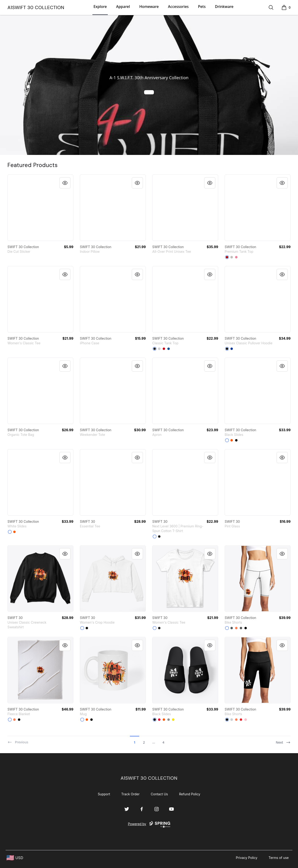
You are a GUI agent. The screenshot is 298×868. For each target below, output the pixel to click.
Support (104, 794)
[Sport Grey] (159, 349)
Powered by (149, 824)
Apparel (123, 7)
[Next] (283, 740)
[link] (40, 208)
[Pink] (246, 720)
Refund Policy (190, 794)
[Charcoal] (241, 628)
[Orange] (232, 440)
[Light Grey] (232, 720)
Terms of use (279, 858)
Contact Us (159, 794)
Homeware (149, 7)
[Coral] (236, 628)
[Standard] (227, 628)
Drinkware (224, 7)
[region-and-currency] (15, 858)
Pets (202, 7)
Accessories (178, 7)
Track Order (130, 794)
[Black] (155, 349)
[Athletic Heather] (232, 257)
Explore (100, 7)
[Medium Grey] (169, 720)
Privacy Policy (247, 858)
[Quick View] (65, 183)
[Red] (227, 257)
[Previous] (18, 740)
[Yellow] (173, 720)
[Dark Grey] (232, 628)
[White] (227, 440)
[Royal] (169, 349)
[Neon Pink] (236, 257)
